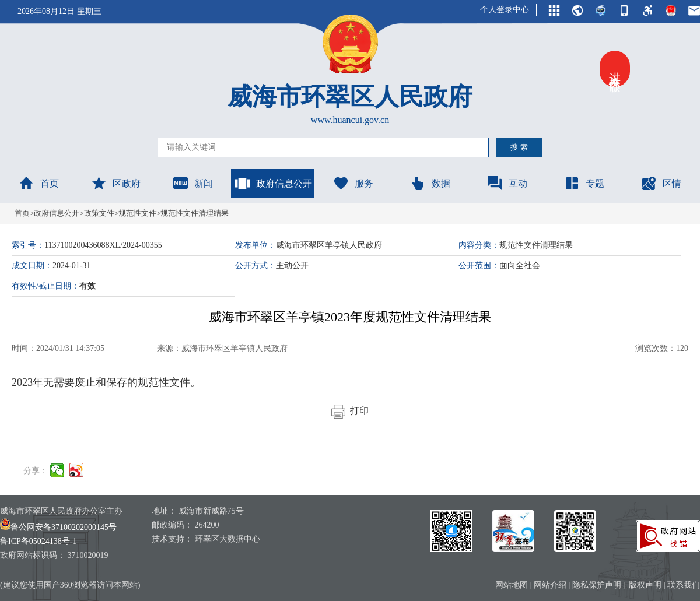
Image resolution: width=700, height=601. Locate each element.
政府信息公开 (273, 183)
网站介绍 (550, 585)
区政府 (116, 183)
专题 (584, 183)
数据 (430, 183)
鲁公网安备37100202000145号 (58, 527)
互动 (507, 183)
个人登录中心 (505, 10)
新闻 (192, 183)
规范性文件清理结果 (195, 213)
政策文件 (99, 213)
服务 (353, 183)
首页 (38, 183)
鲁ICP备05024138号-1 (38, 541)
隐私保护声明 (597, 585)
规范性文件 (137, 213)
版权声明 (645, 585)
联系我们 (684, 585)
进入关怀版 (615, 69)
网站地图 (512, 585)
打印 (350, 411)
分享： (36, 471)
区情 (661, 183)
